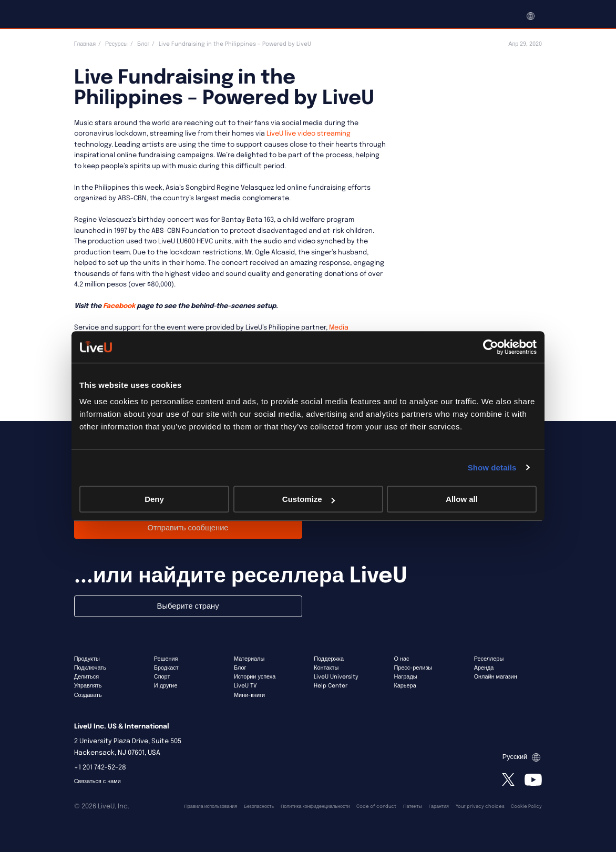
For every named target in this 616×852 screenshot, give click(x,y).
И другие (166, 686)
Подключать (90, 668)
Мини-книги (249, 695)
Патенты (413, 807)
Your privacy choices (480, 807)
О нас (401, 659)
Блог (143, 44)
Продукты (87, 659)
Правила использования (211, 807)
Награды (405, 677)
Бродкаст (166, 668)
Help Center (331, 686)
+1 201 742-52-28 (100, 768)
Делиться (86, 677)
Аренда (484, 668)
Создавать (88, 695)
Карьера (405, 686)
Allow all (462, 499)
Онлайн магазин (496, 677)
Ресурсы (116, 44)
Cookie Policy (526, 807)
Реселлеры (489, 659)
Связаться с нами (97, 782)
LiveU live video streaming (308, 134)
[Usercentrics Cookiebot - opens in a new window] (491, 347)
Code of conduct (376, 807)
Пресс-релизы (413, 668)
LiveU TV (245, 686)
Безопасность (259, 807)
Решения (166, 659)
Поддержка (329, 659)
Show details (492, 468)
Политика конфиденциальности (315, 807)
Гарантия (439, 807)
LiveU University (336, 677)
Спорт (162, 677)
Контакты (326, 668)
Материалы (249, 659)
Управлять (88, 686)
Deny (154, 499)
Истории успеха (255, 677)
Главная (85, 44)
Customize (309, 499)
